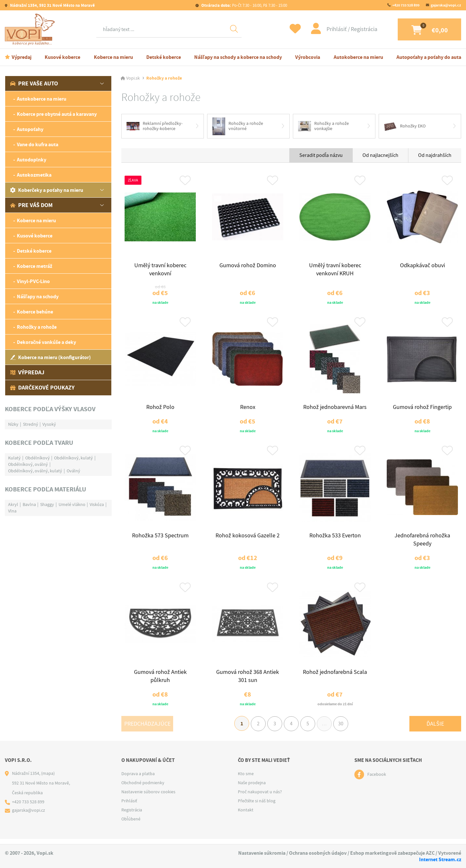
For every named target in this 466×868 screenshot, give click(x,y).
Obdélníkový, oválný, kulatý (35, 471)
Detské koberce (164, 57)
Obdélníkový (38, 458)
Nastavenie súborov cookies (148, 797)
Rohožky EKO (405, 126)
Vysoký (49, 424)
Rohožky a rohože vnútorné (238, 126)
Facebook (377, 780)
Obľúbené (131, 824)
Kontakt (246, 815)
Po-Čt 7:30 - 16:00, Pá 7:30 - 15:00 (244, 5)
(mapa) (48, 779)
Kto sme (246, 779)
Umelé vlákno (72, 504)
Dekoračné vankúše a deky (46, 342)
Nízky (13, 424)
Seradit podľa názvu (321, 156)
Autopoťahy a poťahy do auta (429, 57)
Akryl (13, 504)
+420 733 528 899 (406, 5)
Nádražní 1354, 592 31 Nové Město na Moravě (52, 5)
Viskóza (97, 504)
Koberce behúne (35, 312)
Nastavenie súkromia (262, 853)
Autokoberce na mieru (358, 57)
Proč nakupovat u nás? (260, 797)
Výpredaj (22, 57)
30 (343, 729)
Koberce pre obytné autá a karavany (57, 114)
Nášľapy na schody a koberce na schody (238, 57)
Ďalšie (435, 729)
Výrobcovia (308, 57)
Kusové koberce (62, 57)
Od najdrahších (435, 156)
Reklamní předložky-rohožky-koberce (155, 126)
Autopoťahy (30, 129)
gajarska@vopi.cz (446, 5)
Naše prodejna (252, 788)
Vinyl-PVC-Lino (33, 281)
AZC (430, 853)
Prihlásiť (332, 29)
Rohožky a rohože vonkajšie (323, 126)
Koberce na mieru (113, 57)
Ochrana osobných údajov (318, 853)
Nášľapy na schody (38, 297)
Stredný (31, 424)
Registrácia (359, 29)
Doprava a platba (138, 779)
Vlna (12, 511)
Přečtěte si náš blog (257, 806)
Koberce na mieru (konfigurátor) (50, 357)
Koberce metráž (34, 266)
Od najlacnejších (380, 156)
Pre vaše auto (34, 83)
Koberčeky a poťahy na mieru (47, 190)
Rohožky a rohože (37, 327)
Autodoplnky (32, 160)
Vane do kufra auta (38, 144)
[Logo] (31, 29)
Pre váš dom (31, 205)
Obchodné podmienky (143, 788)
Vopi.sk (133, 78)
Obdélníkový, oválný (28, 464)
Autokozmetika (34, 175)
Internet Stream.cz (440, 859)
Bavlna (29, 504)
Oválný (73, 471)
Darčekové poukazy (42, 388)
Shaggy (47, 504)
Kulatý (14, 458)
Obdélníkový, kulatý (73, 458)
